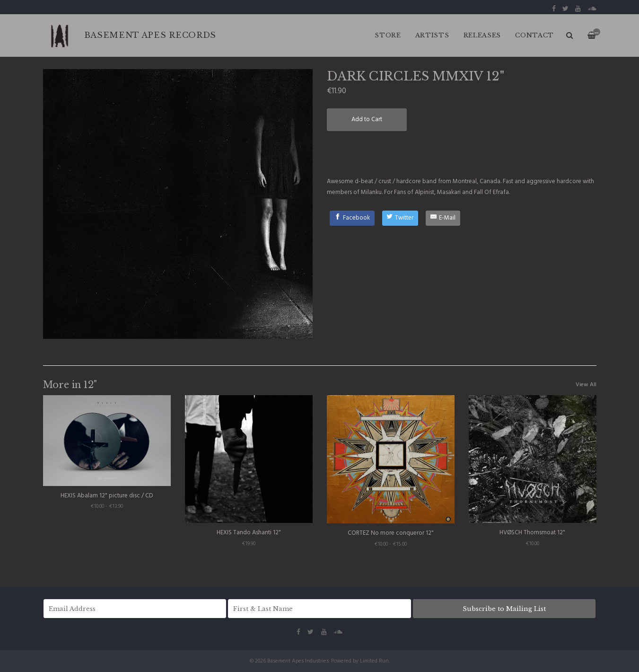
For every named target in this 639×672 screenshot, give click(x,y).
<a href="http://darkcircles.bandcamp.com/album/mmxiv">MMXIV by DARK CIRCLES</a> (462, 153)
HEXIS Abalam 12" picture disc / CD (107, 496)
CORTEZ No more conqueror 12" (391, 533)
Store (388, 35)
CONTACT (534, 35)
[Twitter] (400, 218)
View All (586, 385)
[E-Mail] (443, 218)
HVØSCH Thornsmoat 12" (532, 533)
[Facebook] (352, 218)
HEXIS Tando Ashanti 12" (249, 533)
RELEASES (482, 35)
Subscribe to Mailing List (504, 609)
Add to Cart (367, 119)
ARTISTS (432, 35)
